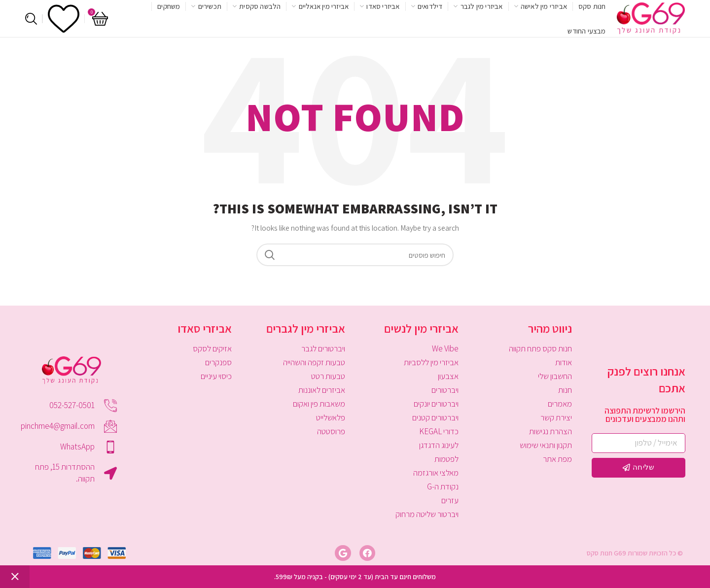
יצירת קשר (556, 417)
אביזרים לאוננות (322, 390)
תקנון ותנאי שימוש (546, 445)
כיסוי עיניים (216, 376)
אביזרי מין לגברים (306, 328)
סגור (15, 577)
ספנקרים (218, 362)
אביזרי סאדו (205, 328)
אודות (564, 362)
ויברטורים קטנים (435, 417)
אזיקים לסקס (212, 348)
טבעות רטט (328, 376)
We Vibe (445, 348)
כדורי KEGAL (439, 431)
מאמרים (560, 404)
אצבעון (448, 376)
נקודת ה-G (443, 486)
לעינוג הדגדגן (439, 445)
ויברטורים (445, 390)
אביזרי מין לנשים (421, 328)
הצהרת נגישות (550, 431)
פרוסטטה (331, 431)
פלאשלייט (331, 417)
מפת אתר (557, 459)
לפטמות (446, 459)
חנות (565, 390)
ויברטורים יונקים (436, 404)
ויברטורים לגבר (323, 348)
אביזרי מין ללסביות (431, 362)
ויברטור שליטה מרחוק (427, 514)
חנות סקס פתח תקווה (540, 348)
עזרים (450, 500)
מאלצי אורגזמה (436, 473)
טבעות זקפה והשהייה (314, 362)
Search (270, 255)
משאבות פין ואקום (319, 404)
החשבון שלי (555, 376)
